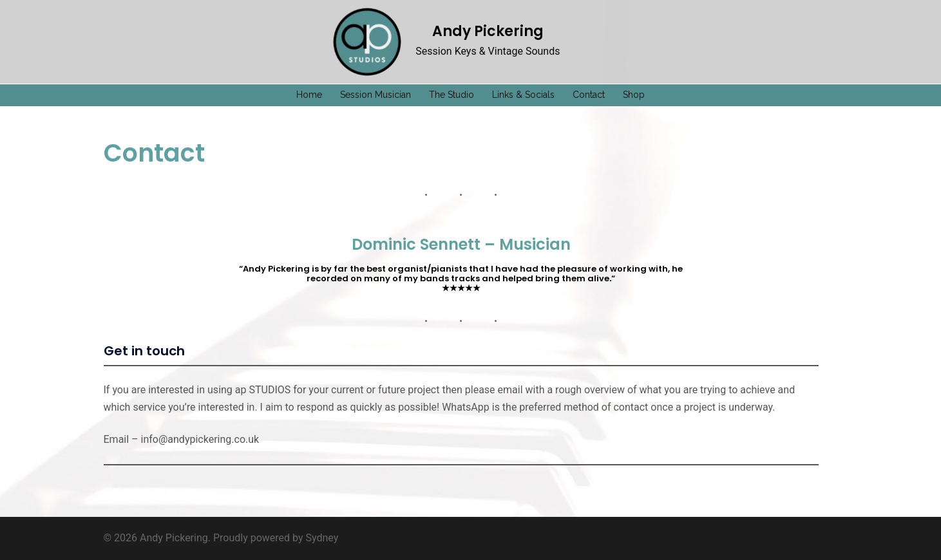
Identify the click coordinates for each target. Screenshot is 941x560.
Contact (589, 95)
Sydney (322, 538)
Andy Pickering (488, 31)
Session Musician (375, 95)
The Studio (451, 95)
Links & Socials (523, 95)
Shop (634, 95)
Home (309, 95)
